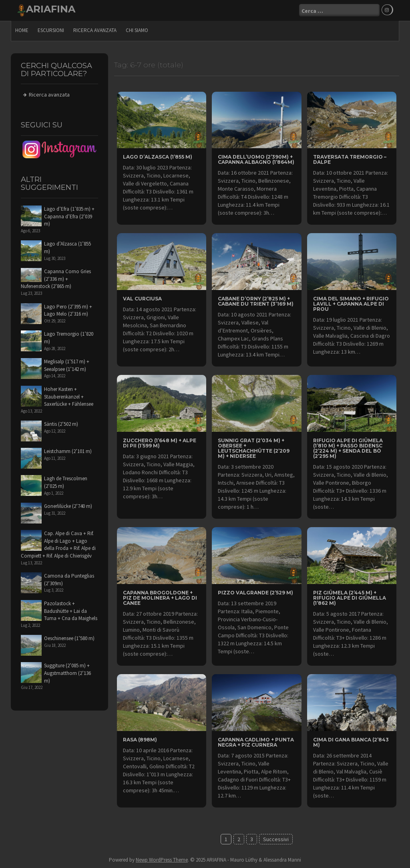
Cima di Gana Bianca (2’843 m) (351, 742)
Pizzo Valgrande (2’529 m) (255, 593)
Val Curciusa (142, 299)
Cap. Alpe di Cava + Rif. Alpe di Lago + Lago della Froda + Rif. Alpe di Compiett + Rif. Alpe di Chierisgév (58, 545)
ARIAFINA (51, 9)
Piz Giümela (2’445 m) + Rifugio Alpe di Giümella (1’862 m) (350, 598)
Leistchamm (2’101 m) (68, 451)
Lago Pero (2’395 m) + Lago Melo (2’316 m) (68, 310)
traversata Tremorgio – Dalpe (350, 159)
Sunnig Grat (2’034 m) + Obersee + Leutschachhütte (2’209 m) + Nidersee (254, 448)
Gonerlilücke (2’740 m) (68, 506)
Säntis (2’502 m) (61, 424)
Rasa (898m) (140, 740)
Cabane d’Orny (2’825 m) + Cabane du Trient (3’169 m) (256, 301)
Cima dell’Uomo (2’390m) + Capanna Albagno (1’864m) (256, 159)
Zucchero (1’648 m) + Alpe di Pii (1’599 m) (160, 443)
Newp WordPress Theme (162, 860)
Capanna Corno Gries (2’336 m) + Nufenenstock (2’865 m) (56, 279)
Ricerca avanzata (95, 30)
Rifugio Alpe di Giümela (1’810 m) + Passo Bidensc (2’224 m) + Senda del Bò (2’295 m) (348, 448)
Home (22, 30)
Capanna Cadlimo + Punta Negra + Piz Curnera (256, 742)
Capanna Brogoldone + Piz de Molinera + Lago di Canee (160, 598)
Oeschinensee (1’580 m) (69, 638)
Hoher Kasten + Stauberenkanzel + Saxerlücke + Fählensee (69, 397)
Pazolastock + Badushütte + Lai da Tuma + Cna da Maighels (71, 611)
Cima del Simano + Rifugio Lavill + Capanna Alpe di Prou (351, 304)
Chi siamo (137, 30)
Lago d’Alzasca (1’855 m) (158, 157)
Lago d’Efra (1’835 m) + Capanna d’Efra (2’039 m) (69, 216)
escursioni (51, 30)
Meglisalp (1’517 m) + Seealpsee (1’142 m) (67, 365)
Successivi (276, 839)
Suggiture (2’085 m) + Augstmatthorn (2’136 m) (67, 673)
